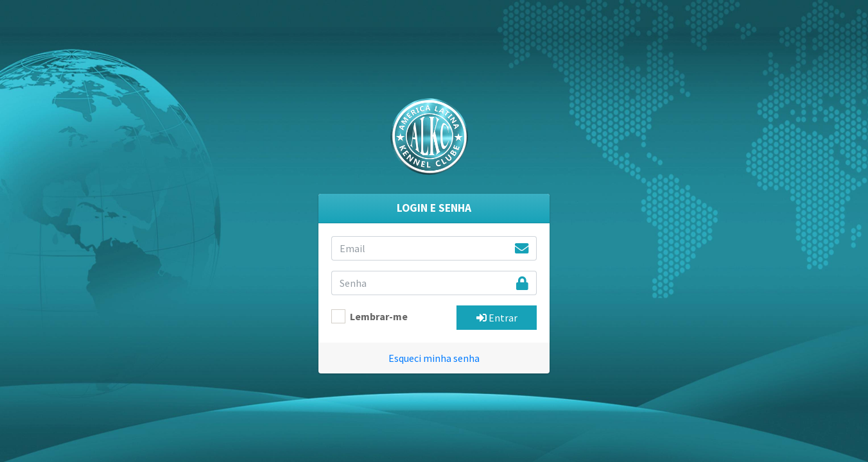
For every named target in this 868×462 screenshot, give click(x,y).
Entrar (497, 318)
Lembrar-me (379, 316)
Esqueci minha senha (434, 358)
